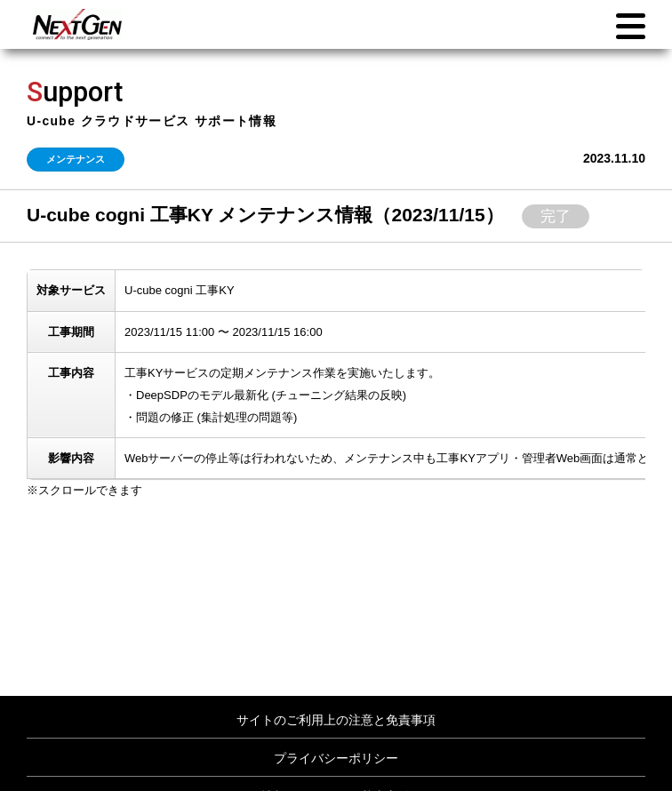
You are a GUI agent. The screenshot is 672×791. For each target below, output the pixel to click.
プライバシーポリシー (336, 758)
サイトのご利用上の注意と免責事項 (336, 720)
